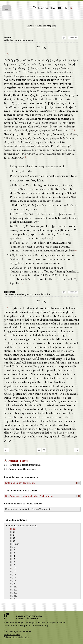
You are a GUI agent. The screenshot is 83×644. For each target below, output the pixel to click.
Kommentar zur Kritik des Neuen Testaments (28, 509)
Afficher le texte (18, 461)
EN (65, 8)
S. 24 (72, 130)
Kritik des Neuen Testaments (20, 483)
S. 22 (7, 54)
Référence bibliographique (25, 465)
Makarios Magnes (46, 26)
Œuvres (30, 26)
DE (60, 8)
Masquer (73, 38)
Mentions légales (12, 634)
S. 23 (7, 308)
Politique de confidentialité (16, 637)
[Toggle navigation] (7, 8)
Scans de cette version (22, 469)
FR (70, 8)
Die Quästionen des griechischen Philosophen (29, 496)
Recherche (44, 8)
